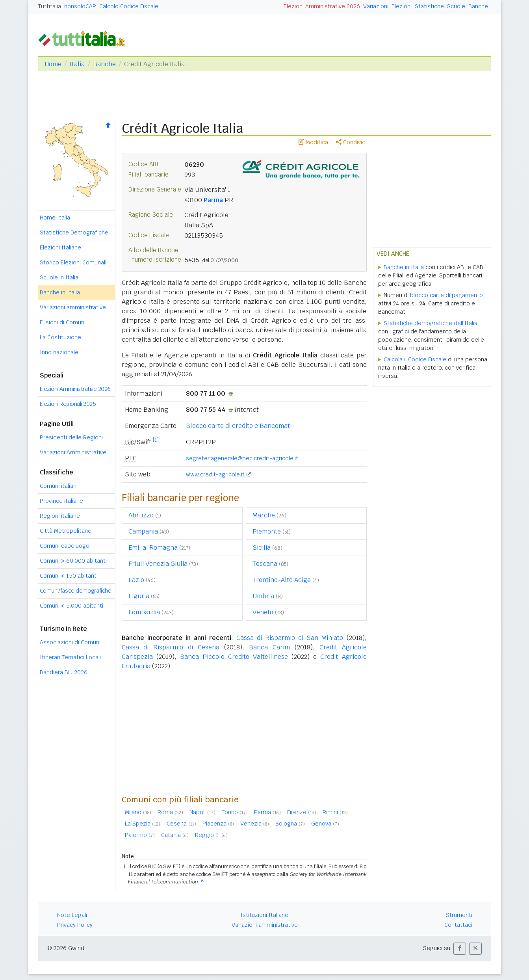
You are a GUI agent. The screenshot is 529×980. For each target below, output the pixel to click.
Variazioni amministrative (73, 307)
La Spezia (143, 824)
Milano (138, 812)
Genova (325, 824)
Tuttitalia (50, 6)
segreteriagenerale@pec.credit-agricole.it (242, 458)
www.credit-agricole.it (215, 474)
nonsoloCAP (80, 6)
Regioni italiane (60, 516)
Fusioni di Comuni (63, 322)
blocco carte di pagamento (446, 295)
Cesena (181, 824)
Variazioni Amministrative (73, 452)
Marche (264, 515)
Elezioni (402, 6)
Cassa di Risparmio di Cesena (171, 647)
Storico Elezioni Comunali (73, 262)
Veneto (263, 612)
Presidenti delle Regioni (71, 437)
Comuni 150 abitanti (69, 576)
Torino (235, 812)
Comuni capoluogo (65, 546)
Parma (213, 200)
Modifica (313, 142)
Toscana (265, 564)
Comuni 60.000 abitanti (73, 561)
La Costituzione (60, 337)
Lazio (136, 580)
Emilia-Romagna (153, 548)
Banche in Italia (60, 292)
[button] (460, 949)
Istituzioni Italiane (264, 915)
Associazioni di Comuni (70, 642)
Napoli (202, 812)
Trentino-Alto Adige (282, 580)
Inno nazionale (59, 352)
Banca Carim (269, 647)
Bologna (290, 824)
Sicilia (262, 548)
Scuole (456, 6)
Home (53, 64)
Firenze (302, 812)
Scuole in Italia (59, 277)
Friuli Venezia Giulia (158, 564)
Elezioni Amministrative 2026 (322, 6)
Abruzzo (141, 515)
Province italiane (61, 501)
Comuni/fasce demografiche (76, 591)
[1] (156, 440)
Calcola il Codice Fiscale (415, 359)
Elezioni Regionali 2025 (68, 404)
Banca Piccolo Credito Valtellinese (234, 657)
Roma (170, 812)
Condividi (351, 142)
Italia (77, 64)
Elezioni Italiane (60, 247)
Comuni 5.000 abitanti (71, 606)
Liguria (139, 596)
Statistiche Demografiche (74, 232)
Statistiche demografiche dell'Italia (431, 323)
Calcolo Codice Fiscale (129, 6)
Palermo (140, 835)
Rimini (335, 812)
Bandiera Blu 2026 (64, 672)
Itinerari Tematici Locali (70, 657)
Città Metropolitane (66, 531)
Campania (143, 531)
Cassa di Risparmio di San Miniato (290, 638)
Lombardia (144, 612)
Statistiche (429, 6)
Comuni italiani (59, 486)
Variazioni (376, 6)
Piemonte (267, 531)
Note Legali (72, 915)
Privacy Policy (75, 925)
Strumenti (459, 915)
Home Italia (55, 218)
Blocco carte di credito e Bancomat (238, 426)
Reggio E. (211, 835)
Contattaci (458, 925)
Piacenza (218, 824)
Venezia (255, 824)
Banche (478, 6)
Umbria (263, 596)
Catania (175, 835)
